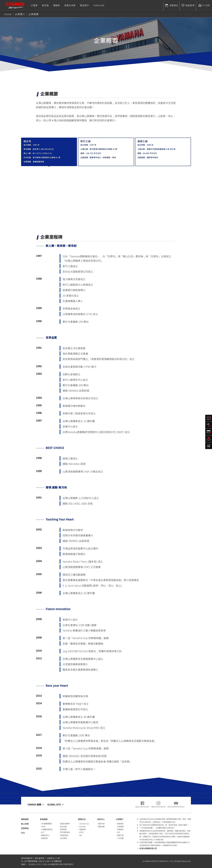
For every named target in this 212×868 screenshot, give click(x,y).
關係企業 (120, 835)
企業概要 (120, 826)
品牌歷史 (120, 829)
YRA (80, 835)
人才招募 (120, 838)
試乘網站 (25, 828)
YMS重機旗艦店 (47, 824)
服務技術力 (45, 835)
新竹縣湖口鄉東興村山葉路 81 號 (47, 157)
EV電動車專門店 (47, 829)
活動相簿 (82, 829)
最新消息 (101, 824)
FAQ (23, 833)
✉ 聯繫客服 (57, 861)
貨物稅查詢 (64, 835)
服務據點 (25, 819)
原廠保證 (44, 838)
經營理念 (120, 824)
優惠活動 (101, 826)
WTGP (81, 832)
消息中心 (101, 819)
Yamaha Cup (84, 824)
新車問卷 (63, 829)
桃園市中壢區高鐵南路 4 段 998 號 (161, 149)
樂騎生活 (82, 819)
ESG (119, 832)
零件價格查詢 (65, 832)
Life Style (82, 826)
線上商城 (25, 824)
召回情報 (63, 838)
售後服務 (44, 819)
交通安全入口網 (53, 858)
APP (43, 832)
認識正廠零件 (65, 824)
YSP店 (43, 826)
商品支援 (63, 826)
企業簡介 (120, 819)
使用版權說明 (27, 858)
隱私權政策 (39, 858)
